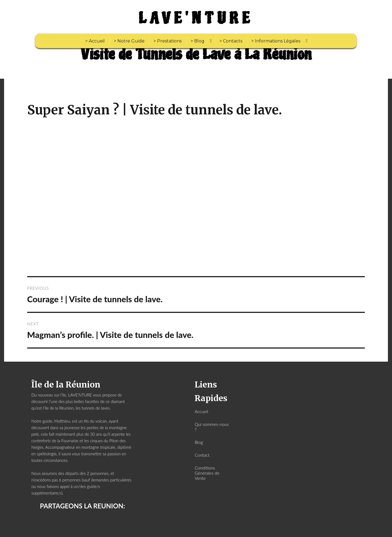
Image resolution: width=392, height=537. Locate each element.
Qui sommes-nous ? (212, 427)
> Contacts (231, 41)
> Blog (197, 41)
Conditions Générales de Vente (207, 473)
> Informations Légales (276, 41)
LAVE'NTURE (196, 19)
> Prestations (168, 41)
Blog (199, 442)
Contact (202, 455)
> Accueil (95, 41)
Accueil (201, 411)
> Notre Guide (129, 41)
